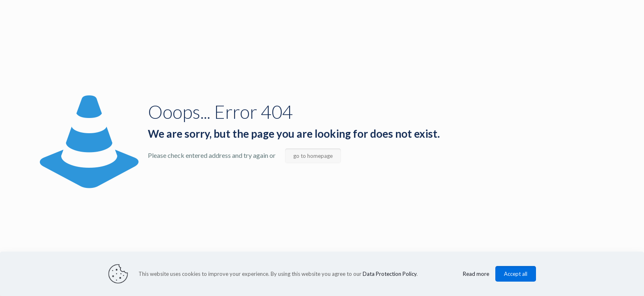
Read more (476, 274)
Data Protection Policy (390, 274)
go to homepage (313, 156)
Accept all (516, 274)
